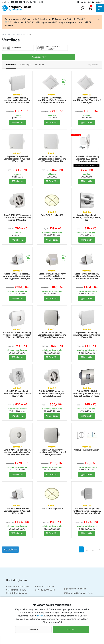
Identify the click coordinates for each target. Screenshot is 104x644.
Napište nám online (75, 589)
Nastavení (33, 629)
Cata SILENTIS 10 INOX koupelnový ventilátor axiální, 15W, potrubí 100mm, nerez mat (87, 395)
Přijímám (71, 629)
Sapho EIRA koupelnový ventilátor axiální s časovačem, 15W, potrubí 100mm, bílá (17, 100)
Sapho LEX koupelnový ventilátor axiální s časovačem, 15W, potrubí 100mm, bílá (52, 159)
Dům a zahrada (13, 34)
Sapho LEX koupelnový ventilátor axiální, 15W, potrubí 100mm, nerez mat (52, 452)
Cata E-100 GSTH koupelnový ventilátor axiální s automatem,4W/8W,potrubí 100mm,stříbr (52, 277)
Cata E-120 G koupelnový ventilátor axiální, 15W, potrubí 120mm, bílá (17, 511)
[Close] (98, 19)
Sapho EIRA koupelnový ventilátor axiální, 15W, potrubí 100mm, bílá (87, 335)
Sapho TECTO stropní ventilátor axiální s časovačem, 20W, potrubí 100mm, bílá (52, 100)
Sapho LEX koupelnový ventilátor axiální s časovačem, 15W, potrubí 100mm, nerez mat (52, 336)
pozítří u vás (17, 117)
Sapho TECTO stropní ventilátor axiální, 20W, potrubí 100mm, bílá (87, 100)
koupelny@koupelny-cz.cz (78, 593)
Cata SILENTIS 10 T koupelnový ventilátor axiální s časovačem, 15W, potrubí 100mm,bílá (17, 335)
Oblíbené (11, 65)
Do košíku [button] (17, 122)
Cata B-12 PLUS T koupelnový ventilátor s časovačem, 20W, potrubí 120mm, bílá (17, 217)
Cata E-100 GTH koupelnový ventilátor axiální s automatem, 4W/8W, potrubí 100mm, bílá (17, 276)
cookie (40, 616)
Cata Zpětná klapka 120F (52, 508)
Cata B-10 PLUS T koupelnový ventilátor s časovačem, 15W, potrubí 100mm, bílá (52, 394)
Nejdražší (39, 65)
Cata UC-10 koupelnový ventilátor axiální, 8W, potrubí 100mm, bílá (17, 394)
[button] (83, 8)
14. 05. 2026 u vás (52, 235)
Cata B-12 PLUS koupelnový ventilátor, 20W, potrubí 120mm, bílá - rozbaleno (87, 159)
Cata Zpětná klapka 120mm (87, 450)
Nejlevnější (25, 65)
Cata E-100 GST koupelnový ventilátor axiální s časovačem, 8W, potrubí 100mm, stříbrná (87, 511)
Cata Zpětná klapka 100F (52, 215)
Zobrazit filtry (39, 57)
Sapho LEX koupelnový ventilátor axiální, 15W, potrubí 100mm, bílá (17, 159)
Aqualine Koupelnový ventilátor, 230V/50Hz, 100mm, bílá (87, 217)
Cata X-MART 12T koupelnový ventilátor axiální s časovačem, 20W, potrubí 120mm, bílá (17, 452)
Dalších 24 (10, 550)
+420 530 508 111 (45, 590)
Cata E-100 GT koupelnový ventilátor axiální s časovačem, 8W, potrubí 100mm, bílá (87, 276)
